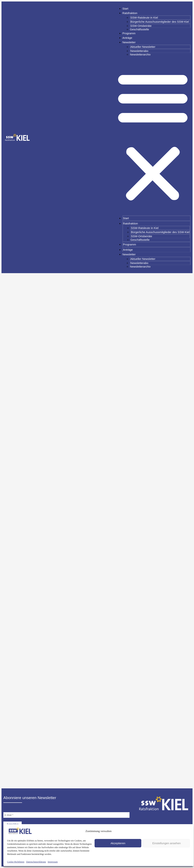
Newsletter (129, 42)
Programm (129, 33)
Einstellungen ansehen (167, 843)
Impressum (53, 862)
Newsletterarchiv (140, 54)
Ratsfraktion (130, 13)
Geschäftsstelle (140, 29)
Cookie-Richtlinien (16, 862)
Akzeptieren (118, 843)
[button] (153, 136)
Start (125, 9)
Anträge (127, 38)
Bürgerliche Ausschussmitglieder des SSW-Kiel (160, 22)
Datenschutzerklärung (36, 862)
